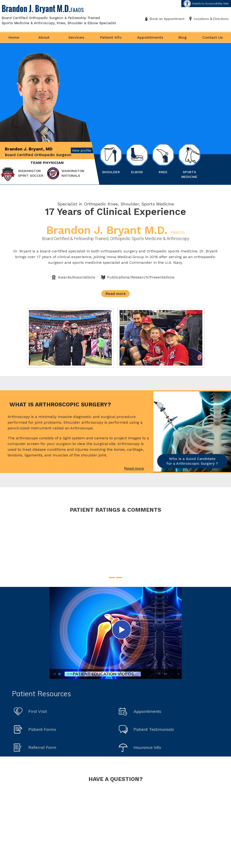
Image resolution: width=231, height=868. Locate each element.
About (44, 37)
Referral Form (42, 747)
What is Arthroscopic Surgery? (60, 404)
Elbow (137, 159)
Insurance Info (147, 747)
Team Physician (47, 163)
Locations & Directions (211, 19)
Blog (182, 37)
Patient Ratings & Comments (115, 510)
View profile (82, 150)
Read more (116, 294)
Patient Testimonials (154, 729)
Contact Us (213, 37)
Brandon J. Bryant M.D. (115, 230)
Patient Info (111, 37)
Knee (163, 159)
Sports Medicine (189, 161)
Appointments (150, 37)
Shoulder (111, 159)
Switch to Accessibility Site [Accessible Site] (210, 3)
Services (76, 37)
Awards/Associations (76, 277)
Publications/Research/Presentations (141, 277)
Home (14, 37)
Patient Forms (42, 729)
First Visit (38, 711)
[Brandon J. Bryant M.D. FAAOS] (59, 15)
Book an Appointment (167, 19)
